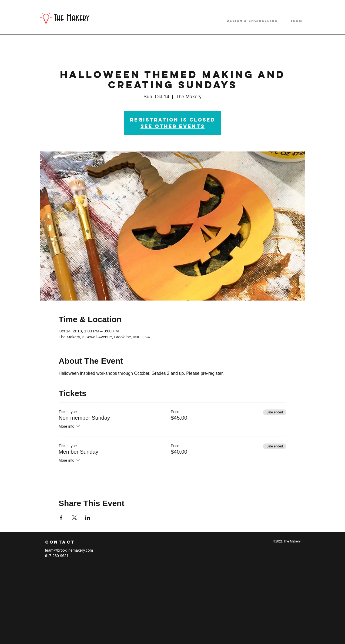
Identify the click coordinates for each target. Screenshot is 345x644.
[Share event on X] (74, 518)
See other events (173, 126)
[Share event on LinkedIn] (88, 518)
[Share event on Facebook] (61, 518)
